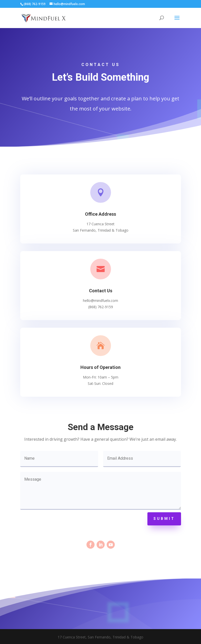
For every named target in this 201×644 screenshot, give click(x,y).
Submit (164, 519)
